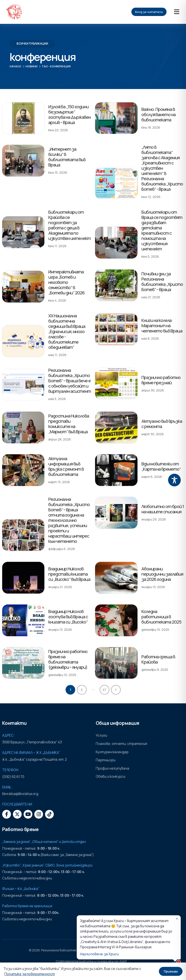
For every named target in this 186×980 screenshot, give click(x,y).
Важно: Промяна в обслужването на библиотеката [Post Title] (158, 114)
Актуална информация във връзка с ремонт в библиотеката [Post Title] (66, 466)
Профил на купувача (112, 768)
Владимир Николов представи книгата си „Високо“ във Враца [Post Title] (69, 574)
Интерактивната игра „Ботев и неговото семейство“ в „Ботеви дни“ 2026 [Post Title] (66, 282)
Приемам (171, 971)
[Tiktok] (49, 814)
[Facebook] (7, 814)
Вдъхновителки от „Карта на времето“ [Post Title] (161, 466)
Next (116, 690)
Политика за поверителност (30, 974)
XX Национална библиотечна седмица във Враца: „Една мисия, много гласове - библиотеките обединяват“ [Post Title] (67, 331)
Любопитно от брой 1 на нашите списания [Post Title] (163, 509)
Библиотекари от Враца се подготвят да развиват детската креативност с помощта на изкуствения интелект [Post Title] (162, 230)
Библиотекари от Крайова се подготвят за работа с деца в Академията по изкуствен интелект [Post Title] (70, 225)
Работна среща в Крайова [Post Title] (146, 656)
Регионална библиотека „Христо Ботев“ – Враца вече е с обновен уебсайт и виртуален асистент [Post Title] (70, 381)
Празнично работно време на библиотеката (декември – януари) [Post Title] (68, 659)
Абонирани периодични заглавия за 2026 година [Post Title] (162, 574)
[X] (17, 814)
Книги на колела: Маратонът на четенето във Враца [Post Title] (162, 326)
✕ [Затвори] (177, 919)
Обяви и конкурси (110, 776)
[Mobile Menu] (177, 12)
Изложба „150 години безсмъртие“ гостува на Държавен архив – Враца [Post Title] (70, 114)
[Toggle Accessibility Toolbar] (174, 480)
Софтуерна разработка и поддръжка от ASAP (91, 961)
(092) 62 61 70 (13, 777)
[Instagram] (39, 814)
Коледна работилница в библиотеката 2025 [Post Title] (161, 617)
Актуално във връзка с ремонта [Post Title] (162, 424)
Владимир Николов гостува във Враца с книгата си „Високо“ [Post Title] (68, 617)
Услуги (101, 735)
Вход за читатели (149, 12)
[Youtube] (28, 814)
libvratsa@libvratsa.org (20, 794)
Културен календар (112, 752)
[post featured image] (23, 118)
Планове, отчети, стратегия (121, 744)
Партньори (106, 760)
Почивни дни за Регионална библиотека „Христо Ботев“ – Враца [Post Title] (162, 282)
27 (104, 690)
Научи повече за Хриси (99, 954)
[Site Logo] (14, 12)
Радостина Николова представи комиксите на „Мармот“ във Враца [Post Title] (69, 424)
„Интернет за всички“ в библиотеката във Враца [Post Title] (67, 157)
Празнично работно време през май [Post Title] (161, 380)
